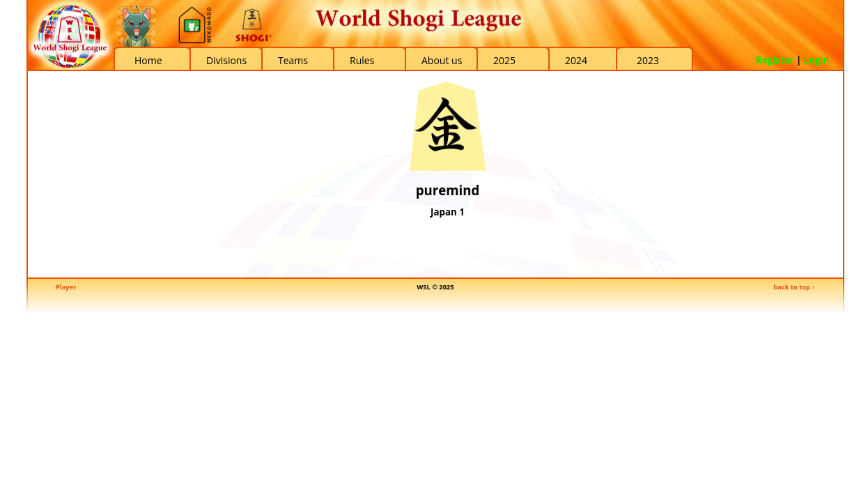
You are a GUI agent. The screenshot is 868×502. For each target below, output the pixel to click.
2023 (648, 60)
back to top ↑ (794, 287)
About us (442, 60)
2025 (504, 60)
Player (66, 287)
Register (775, 60)
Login (816, 60)
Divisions (226, 60)
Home (148, 60)
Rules (362, 60)
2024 (576, 60)
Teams (293, 60)
